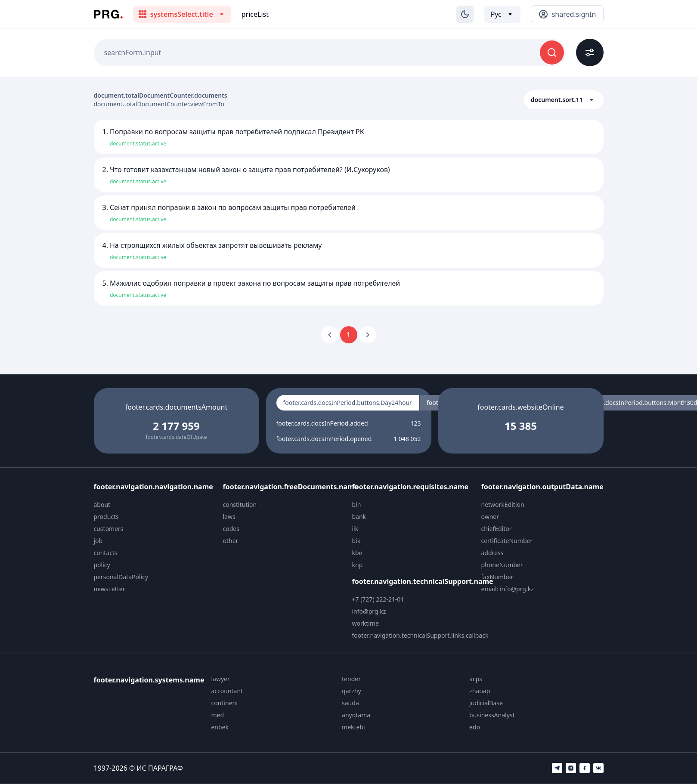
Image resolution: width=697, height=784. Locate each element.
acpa (476, 679)
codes (231, 529)
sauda (350, 703)
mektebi (353, 727)
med (217, 715)
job (98, 541)
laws (229, 517)
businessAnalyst (492, 715)
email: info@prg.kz (508, 589)
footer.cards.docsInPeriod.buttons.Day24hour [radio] (348, 403)
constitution (240, 505)
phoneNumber (502, 565)
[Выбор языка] (502, 14)
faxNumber (497, 577)
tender (351, 679)
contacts (106, 553)
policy (102, 565)
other (231, 541)
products (106, 517)
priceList (255, 14)
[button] (564, 100)
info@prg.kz (369, 611)
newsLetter (110, 589)
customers (109, 529)
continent (225, 703)
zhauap (480, 691)
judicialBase (486, 703)
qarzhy (352, 691)
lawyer (220, 679)
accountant (227, 691)
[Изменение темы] (465, 14)
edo (475, 727)
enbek (220, 727)
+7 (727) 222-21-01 (378, 599)
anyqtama (356, 715)
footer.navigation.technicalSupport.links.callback (420, 635)
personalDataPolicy (121, 577)
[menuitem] (155, 505)
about (102, 505)
